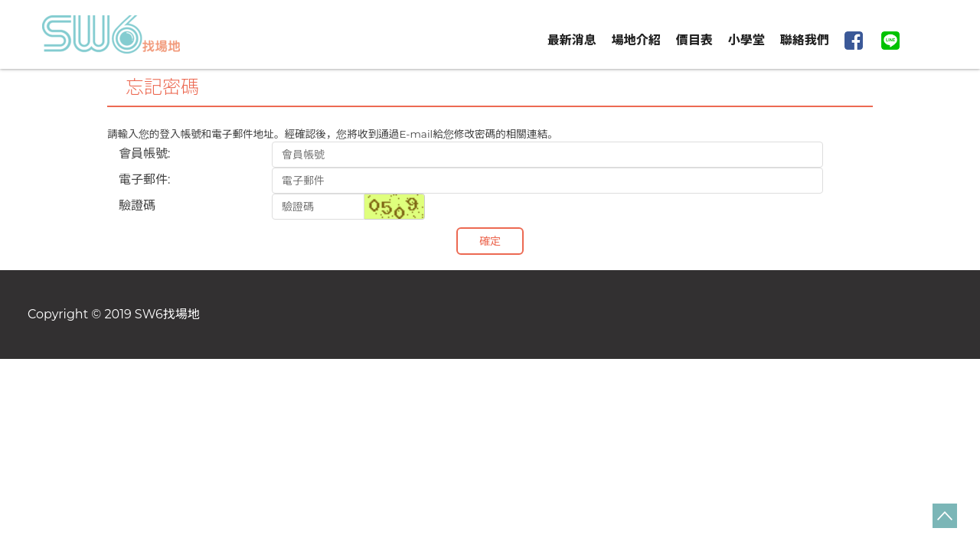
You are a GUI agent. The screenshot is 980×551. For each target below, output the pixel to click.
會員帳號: (144, 153)
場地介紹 (636, 40)
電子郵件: (144, 179)
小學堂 (746, 40)
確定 (490, 241)
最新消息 (572, 40)
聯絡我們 (805, 40)
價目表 (694, 40)
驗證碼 (137, 205)
